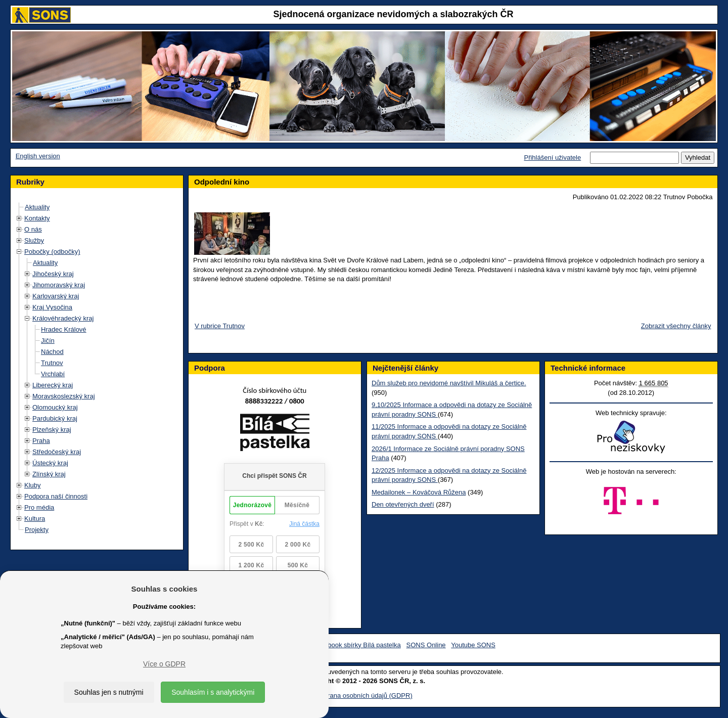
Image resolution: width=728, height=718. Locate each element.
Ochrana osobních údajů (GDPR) (364, 695)
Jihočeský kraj (53, 274)
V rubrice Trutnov (220, 326)
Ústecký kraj (50, 463)
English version (38, 156)
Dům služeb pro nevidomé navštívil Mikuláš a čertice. (449, 383)
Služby (34, 240)
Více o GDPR (164, 664)
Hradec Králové (64, 329)
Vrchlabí (53, 374)
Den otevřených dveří (403, 504)
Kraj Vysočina (52, 307)
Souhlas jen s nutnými (109, 692)
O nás (33, 229)
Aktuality (37, 207)
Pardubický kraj (55, 418)
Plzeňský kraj (52, 430)
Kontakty (37, 218)
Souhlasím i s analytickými (213, 692)
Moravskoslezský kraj (64, 396)
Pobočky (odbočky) (52, 252)
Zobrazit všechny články (676, 326)
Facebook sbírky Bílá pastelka (357, 645)
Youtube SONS (473, 645)
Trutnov (52, 363)
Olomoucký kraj (55, 407)
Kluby (33, 485)
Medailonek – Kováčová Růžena (419, 492)
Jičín (48, 341)
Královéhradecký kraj (63, 318)
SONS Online (426, 645)
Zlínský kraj (49, 474)
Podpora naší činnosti (56, 496)
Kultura (35, 519)
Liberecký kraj (53, 385)
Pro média (39, 507)
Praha (41, 441)
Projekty (37, 530)
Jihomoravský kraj (59, 285)
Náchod (52, 352)
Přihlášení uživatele (552, 158)
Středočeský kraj (57, 452)
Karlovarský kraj (56, 296)
